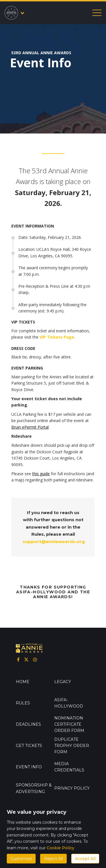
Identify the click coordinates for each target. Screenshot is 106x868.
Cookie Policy (60, 848)
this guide (41, 474)
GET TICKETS (29, 746)
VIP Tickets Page (57, 337)
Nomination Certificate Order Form (69, 724)
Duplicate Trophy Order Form (72, 746)
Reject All (53, 859)
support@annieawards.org (54, 542)
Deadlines (28, 724)
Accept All (85, 859)
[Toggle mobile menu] (97, 13)
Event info (29, 767)
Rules (23, 703)
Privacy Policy (72, 788)
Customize (21, 859)
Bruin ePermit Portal (30, 427)
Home (23, 682)
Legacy (63, 682)
